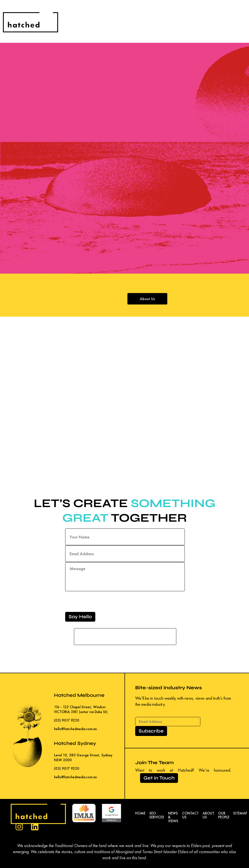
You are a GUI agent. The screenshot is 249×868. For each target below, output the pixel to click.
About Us (147, 299)
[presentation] (102, 602)
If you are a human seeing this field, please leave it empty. (125, 634)
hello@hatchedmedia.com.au (75, 729)
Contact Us (190, 815)
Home (140, 813)
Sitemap (240, 813)
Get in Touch (159, 778)
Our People (224, 815)
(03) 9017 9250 (67, 720)
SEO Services (157, 815)
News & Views (173, 817)
